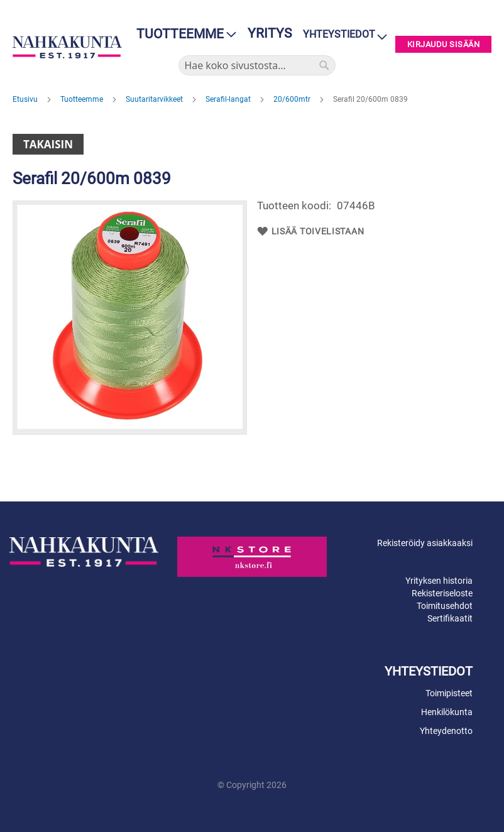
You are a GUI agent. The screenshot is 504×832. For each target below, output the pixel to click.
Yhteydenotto (446, 731)
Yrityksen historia (439, 581)
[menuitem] (183, 34)
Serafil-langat (229, 99)
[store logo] (67, 47)
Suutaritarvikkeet (155, 99)
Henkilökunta (447, 712)
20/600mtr (293, 99)
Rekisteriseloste (442, 593)
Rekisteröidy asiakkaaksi (425, 543)
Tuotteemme (83, 99)
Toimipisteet (449, 693)
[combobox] (257, 65)
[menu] (183, 34)
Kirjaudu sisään (444, 44)
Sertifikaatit (450, 618)
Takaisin (48, 144)
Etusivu (26, 99)
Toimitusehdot (445, 606)
